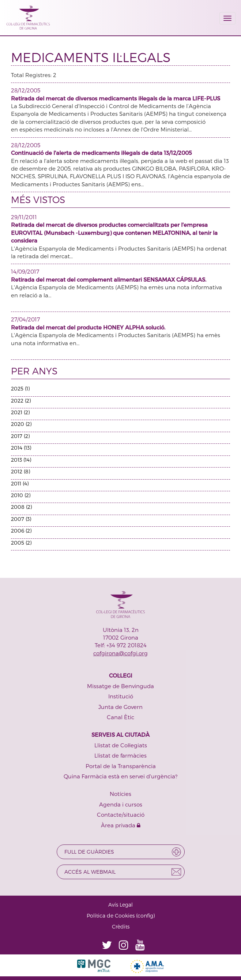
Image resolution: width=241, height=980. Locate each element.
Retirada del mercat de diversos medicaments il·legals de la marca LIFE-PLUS (116, 98)
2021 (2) (20, 412)
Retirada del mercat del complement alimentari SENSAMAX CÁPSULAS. (109, 279)
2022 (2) (21, 401)
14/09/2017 (25, 271)
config (145, 916)
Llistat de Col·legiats (121, 745)
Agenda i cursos (121, 804)
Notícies (120, 794)
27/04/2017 (25, 319)
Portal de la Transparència (121, 766)
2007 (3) (21, 519)
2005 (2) (21, 543)
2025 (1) (20, 388)
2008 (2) (21, 507)
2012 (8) (20, 471)
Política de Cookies (111, 916)
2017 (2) (20, 436)
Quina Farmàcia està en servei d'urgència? (120, 776)
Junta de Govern (120, 707)
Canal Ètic (120, 717)
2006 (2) (21, 531)
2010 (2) (21, 495)
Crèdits (121, 926)
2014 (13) (21, 448)
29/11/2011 (24, 217)
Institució (121, 696)
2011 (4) (20, 483)
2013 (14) (21, 460)
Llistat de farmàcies (120, 755)
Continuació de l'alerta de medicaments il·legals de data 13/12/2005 (101, 153)
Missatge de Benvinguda (120, 686)
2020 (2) (21, 424)
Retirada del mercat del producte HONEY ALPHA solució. (88, 327)
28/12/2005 (26, 90)
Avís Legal (120, 905)
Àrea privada (121, 825)
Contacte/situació (121, 815)
